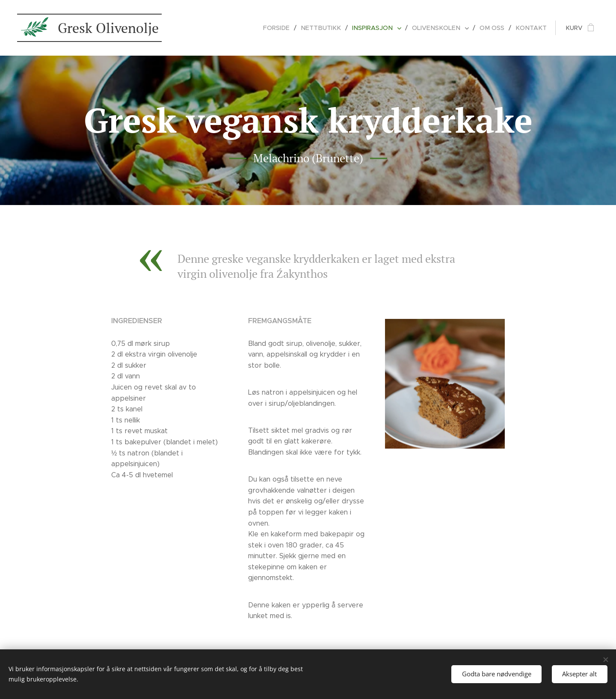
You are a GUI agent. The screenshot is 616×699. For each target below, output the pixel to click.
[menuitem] (287, 28)
